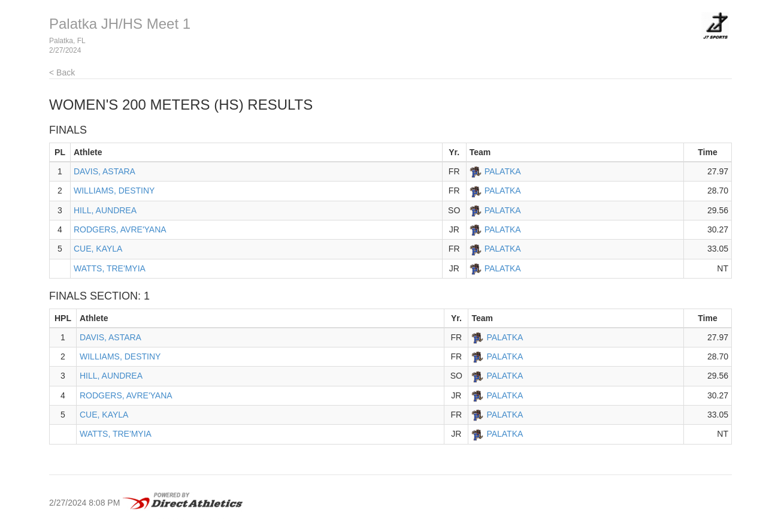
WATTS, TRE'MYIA (110, 268)
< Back (62, 72)
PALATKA (503, 171)
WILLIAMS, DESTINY (114, 191)
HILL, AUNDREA (105, 210)
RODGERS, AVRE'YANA (120, 229)
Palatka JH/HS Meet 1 (120, 24)
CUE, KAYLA (98, 249)
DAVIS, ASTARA (105, 171)
